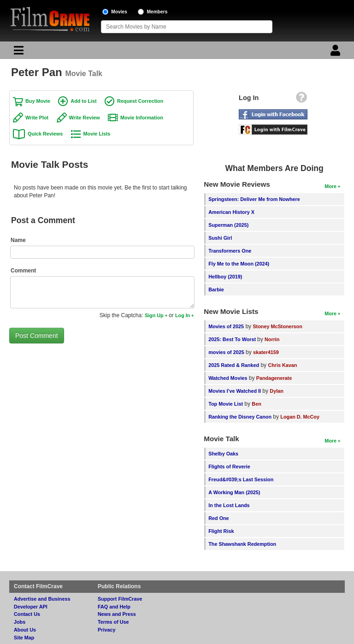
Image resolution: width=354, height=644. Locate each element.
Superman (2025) (228, 225)
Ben (256, 404)
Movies (119, 12)
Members (157, 12)
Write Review (85, 118)
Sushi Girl (220, 238)
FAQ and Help (114, 607)
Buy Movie (38, 101)
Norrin (272, 339)
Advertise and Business (42, 599)
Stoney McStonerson (277, 326)
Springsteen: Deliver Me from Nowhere (254, 199)
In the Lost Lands (229, 505)
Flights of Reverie (229, 467)
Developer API (31, 607)
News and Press (117, 614)
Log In (183, 315)
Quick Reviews (45, 134)
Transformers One (230, 251)
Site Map (24, 638)
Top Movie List (226, 404)
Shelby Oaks (223, 454)
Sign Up (154, 315)
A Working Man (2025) (234, 492)
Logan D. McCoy (300, 417)
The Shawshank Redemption (242, 544)
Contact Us (27, 614)
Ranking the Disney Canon (240, 417)
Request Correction (140, 101)
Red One (218, 518)
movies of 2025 (226, 352)
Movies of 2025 (226, 326)
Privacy (106, 630)
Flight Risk (221, 531)
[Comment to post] (102, 292)
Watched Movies (228, 378)
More (330, 186)
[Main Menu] (18, 53)
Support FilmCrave (120, 599)
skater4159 (266, 352)
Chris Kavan (282, 365)
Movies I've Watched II (235, 391)
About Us (25, 630)
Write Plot (37, 118)
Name (18, 240)
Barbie (216, 290)
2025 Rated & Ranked (234, 365)
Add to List (83, 101)
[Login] (336, 53)
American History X (231, 212)
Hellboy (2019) (225, 277)
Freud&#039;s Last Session (241, 479)
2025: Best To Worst (233, 339)
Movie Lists (97, 134)
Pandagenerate (274, 378)
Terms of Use (113, 622)
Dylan (276, 391)
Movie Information (142, 118)
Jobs (20, 622)
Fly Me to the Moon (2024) (239, 264)
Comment (23, 271)
